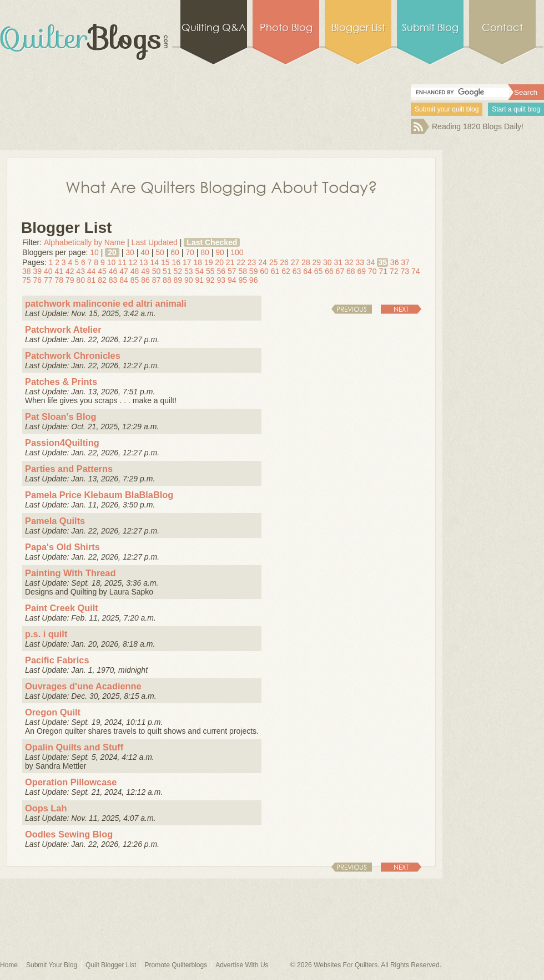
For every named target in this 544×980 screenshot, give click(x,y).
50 (160, 252)
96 (254, 280)
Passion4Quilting (62, 443)
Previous (352, 309)
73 (405, 271)
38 (27, 271)
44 (92, 271)
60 (175, 252)
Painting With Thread (70, 573)
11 (122, 262)
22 (241, 262)
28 (306, 262)
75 (27, 280)
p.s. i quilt (46, 634)
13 (144, 262)
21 (230, 262)
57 (232, 271)
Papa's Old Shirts (62, 547)
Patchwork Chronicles (73, 356)
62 (286, 271)
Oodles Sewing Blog (69, 834)
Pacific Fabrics (57, 660)
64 (308, 271)
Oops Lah (46, 808)
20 (112, 252)
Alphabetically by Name (84, 242)
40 (145, 252)
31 (339, 262)
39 (37, 271)
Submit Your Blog (52, 965)
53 (189, 271)
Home (9, 965)
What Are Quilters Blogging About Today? (221, 186)
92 (210, 280)
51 (167, 271)
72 (394, 271)
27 (295, 262)
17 (187, 262)
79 (70, 280)
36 (395, 262)
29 (317, 262)
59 (254, 271)
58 (243, 271)
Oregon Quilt (53, 712)
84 (124, 280)
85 (135, 280)
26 (284, 262)
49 (145, 271)
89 (178, 280)
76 (37, 280)
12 (133, 262)
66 (329, 271)
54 (200, 271)
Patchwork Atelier (63, 329)
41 (59, 271)
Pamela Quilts (55, 521)
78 (59, 280)
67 (340, 271)
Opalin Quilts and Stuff (74, 747)
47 (124, 271)
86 (145, 280)
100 (237, 252)
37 (405, 262)
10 (94, 252)
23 (252, 262)
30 (130, 252)
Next (401, 309)
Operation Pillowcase (71, 782)
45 (102, 271)
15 (165, 262)
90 (220, 252)
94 (232, 280)
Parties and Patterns (69, 469)
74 (416, 271)
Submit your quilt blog (447, 109)
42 (70, 271)
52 (178, 271)
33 (360, 262)
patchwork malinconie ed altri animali (106, 303)
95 (243, 280)
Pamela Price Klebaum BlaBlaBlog (99, 495)
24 (263, 262)
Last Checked (212, 242)
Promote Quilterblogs (176, 965)
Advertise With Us (242, 965)
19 (209, 262)
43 (80, 271)
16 (176, 262)
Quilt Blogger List (111, 965)
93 (221, 280)
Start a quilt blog (516, 109)
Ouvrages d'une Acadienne (83, 686)
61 (275, 271)
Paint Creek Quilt (62, 608)
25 (274, 262)
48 (135, 271)
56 (221, 271)
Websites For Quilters (346, 965)
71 (383, 271)
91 (200, 280)
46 (113, 271)
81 (92, 280)
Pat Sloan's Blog (61, 417)
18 (198, 262)
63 (297, 271)
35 (382, 262)
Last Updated (155, 242)
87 (157, 280)
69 (362, 271)
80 (205, 252)
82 (102, 280)
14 (155, 262)
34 (371, 262)
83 (113, 280)
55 (210, 271)
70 (190, 252)
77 (48, 280)
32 (349, 262)
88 (167, 280)
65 (319, 271)
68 (351, 271)
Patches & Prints (61, 382)
